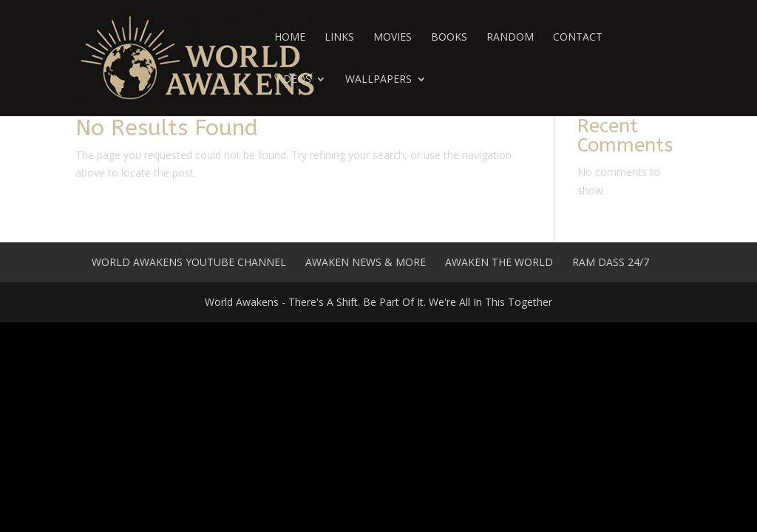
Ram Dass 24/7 (611, 262)
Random (510, 38)
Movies (393, 38)
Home (290, 38)
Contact (578, 38)
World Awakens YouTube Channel (189, 262)
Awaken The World (499, 262)
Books (449, 38)
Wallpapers (378, 80)
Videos (293, 80)
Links (339, 38)
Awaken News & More (366, 262)
